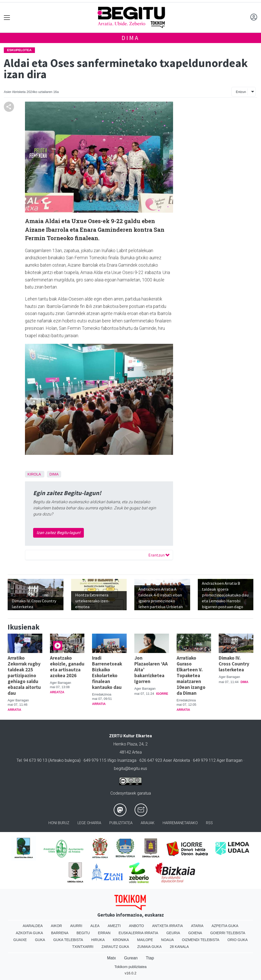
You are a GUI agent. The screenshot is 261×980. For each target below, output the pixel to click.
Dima (130, 38)
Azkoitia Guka (29, 933)
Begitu (83, 933)
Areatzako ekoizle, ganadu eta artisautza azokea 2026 (67, 667)
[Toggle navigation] (7, 17)
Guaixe (20, 940)
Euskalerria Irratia (138, 933)
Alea (95, 926)
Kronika (121, 940)
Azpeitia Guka (225, 926)
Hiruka (98, 940)
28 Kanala (179, 947)
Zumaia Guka (149, 947)
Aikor (57, 926)
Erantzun (159, 555)
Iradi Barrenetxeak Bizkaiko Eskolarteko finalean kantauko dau (107, 672)
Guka (40, 940)
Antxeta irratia (168, 926)
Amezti (114, 926)
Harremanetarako (180, 823)
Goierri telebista (228, 933)
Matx (112, 958)
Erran (104, 933)
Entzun (241, 92)
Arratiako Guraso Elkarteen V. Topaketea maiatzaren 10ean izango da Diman (191, 675)
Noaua (167, 940)
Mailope (145, 940)
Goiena (195, 933)
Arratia (14, 710)
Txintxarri (83, 947)
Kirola (34, 474)
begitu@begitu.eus (130, 768)
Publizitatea (121, 823)
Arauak (148, 823)
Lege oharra (89, 823)
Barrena (60, 933)
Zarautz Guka (115, 947)
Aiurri (76, 926)
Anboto (136, 926)
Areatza (57, 692)
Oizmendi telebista (201, 940)
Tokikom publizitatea (130, 967)
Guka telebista (68, 940)
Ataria (197, 926)
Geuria (173, 933)
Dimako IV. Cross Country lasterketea (234, 664)
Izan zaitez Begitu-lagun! (58, 533)
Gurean (131, 958)
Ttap (150, 958)
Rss (209, 823)
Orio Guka (237, 940)
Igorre (162, 694)
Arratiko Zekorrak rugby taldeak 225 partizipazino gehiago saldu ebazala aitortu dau (24, 675)
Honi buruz (59, 823)
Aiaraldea (33, 926)
